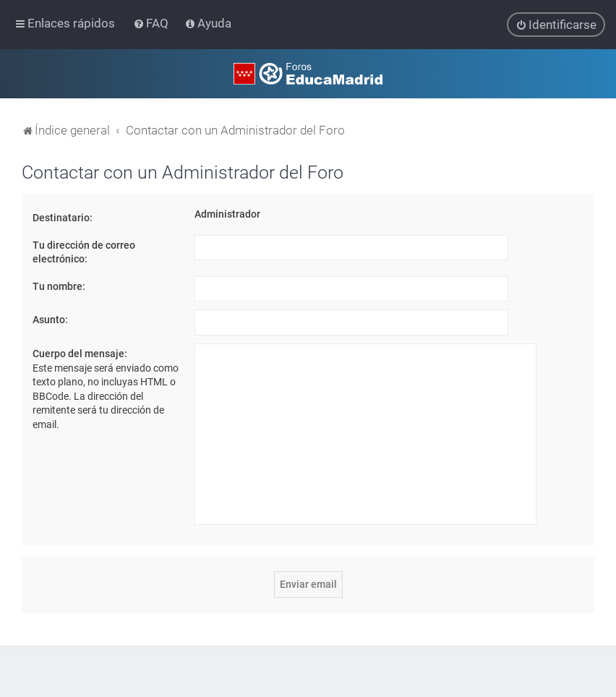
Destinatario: (63, 218)
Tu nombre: (59, 286)
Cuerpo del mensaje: (80, 354)
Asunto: (50, 320)
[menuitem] (152, 23)
